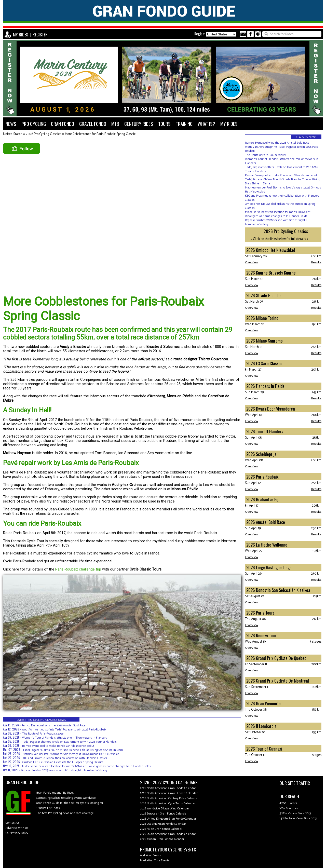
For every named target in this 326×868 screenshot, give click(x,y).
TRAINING (184, 124)
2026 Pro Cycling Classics (43, 134)
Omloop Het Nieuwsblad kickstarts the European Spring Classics (63, 762)
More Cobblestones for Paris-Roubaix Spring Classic (100, 134)
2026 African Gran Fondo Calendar (162, 839)
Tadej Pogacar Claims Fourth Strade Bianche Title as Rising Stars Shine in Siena (73, 750)
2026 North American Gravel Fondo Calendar (169, 793)
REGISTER (40, 35)
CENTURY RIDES (139, 124)
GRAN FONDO (63, 124)
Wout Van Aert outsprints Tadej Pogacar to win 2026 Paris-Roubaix (64, 730)
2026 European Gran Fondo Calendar (164, 814)
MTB (115, 124)
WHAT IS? (206, 124)
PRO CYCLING (34, 124)
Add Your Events (151, 855)
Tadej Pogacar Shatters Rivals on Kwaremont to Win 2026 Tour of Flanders (69, 742)
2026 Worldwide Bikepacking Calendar (165, 809)
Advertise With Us (17, 828)
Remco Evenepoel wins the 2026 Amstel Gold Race (53, 725)
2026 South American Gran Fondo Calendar (168, 834)
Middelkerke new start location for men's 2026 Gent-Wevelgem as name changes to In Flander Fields (86, 766)
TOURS (164, 124)
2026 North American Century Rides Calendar (169, 798)
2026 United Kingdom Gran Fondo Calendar (168, 819)
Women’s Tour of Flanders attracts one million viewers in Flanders (65, 738)
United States (13, 134)
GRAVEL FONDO (93, 124)
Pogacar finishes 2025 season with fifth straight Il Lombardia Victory (64, 770)
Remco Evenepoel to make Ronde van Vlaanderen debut (58, 746)
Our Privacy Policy (17, 833)
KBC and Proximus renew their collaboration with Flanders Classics (65, 758)
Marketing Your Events (155, 860)
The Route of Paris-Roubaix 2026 (43, 734)
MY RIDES (21, 35)
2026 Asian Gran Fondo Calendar (161, 829)
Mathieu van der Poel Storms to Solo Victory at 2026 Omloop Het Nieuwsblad (71, 754)
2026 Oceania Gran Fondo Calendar (163, 824)
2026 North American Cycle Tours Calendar (168, 803)
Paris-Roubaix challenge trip (78, 569)
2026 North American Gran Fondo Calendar (168, 788)
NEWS (11, 124)
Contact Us (13, 823)
